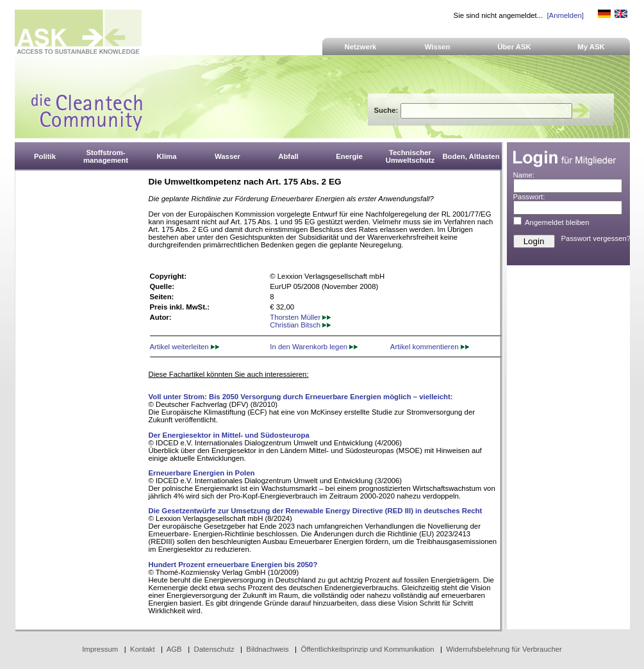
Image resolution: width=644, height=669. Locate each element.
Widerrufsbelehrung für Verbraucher (504, 649)
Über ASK (514, 47)
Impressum (100, 649)
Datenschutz (214, 649)
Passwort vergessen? (596, 238)
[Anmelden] (565, 15)
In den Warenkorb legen (314, 347)
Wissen (438, 47)
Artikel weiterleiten (185, 347)
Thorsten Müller (300, 317)
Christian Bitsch (300, 325)
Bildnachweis (267, 649)
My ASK (591, 47)
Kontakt (143, 649)
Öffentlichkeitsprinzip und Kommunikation (367, 649)
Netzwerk (361, 47)
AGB (174, 649)
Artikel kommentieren (430, 347)
